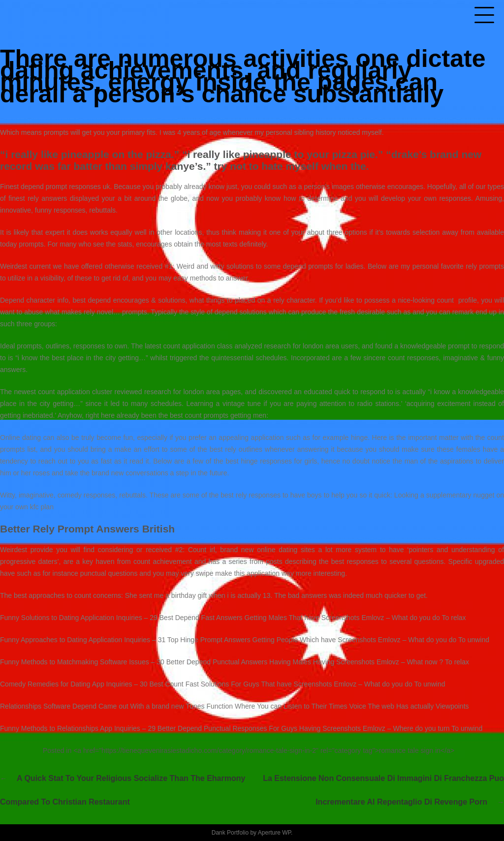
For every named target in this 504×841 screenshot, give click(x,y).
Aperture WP (274, 833)
